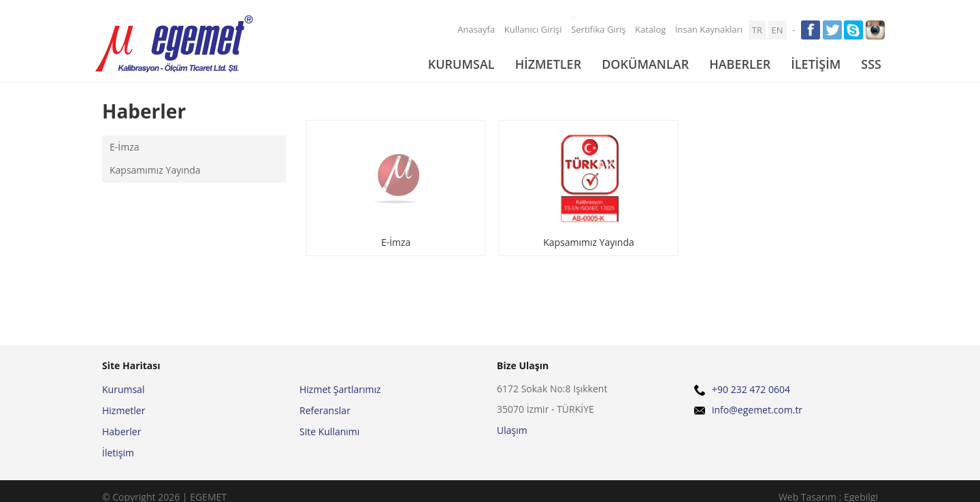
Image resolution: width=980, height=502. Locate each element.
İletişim (118, 453)
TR (757, 30)
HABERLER (740, 64)
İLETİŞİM (816, 64)
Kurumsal (123, 389)
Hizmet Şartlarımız (340, 389)
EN (778, 30)
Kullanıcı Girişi (533, 29)
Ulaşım (512, 430)
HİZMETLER (549, 64)
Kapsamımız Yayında (155, 170)
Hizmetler (124, 410)
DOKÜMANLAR (645, 64)
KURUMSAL (461, 64)
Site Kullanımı (329, 432)
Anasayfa (476, 29)
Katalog (650, 29)
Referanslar (325, 410)
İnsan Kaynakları (709, 29)
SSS (871, 64)
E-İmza (125, 147)
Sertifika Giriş (597, 28)
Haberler (121, 432)
